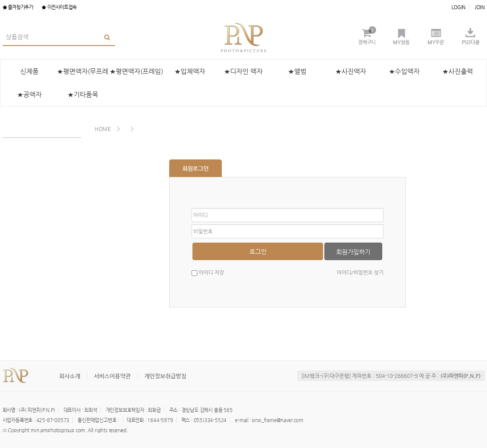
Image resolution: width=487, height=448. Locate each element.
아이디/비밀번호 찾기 (360, 272)
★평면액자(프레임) (136, 71)
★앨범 (297, 71)
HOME (103, 129)
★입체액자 (190, 71)
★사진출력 (458, 71)
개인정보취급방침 (165, 376)
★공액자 (29, 94)
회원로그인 (196, 168)
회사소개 (70, 376)
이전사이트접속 (59, 7)
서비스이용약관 (112, 376)
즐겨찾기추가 (18, 7)
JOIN (480, 7)
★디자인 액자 (243, 71)
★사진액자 (351, 71)
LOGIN (459, 7)
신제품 (29, 71)
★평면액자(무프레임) (83, 75)
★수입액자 (404, 71)
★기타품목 (83, 94)
